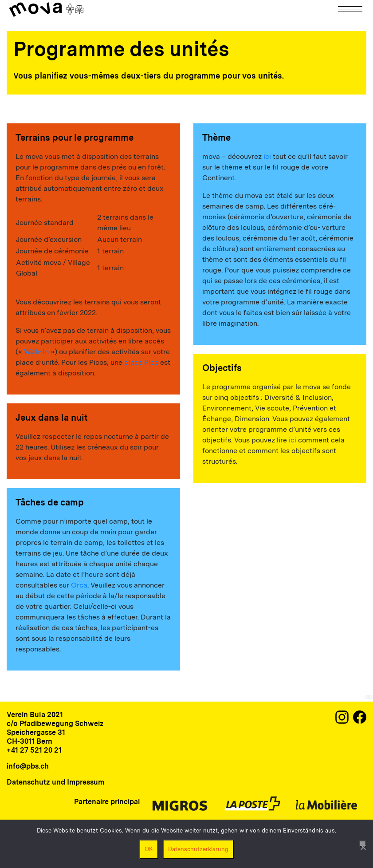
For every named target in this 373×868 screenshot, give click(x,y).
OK (149, 849)
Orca (79, 585)
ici (267, 156)
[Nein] (363, 844)
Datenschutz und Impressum (55, 782)
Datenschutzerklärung (198, 849)
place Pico (141, 362)
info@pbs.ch (28, 766)
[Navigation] (351, 9)
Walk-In (36, 352)
